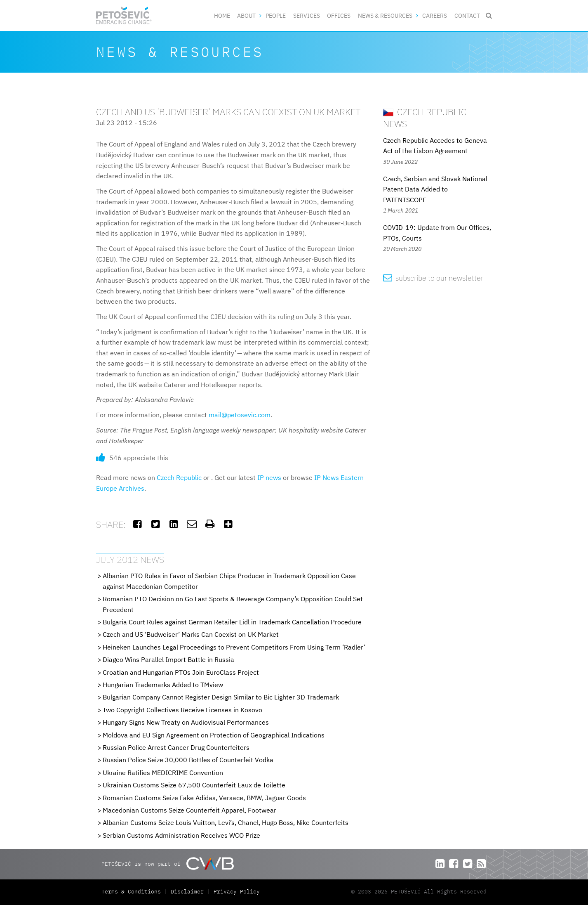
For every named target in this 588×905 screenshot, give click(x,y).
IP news (269, 477)
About (246, 15)
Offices (339, 15)
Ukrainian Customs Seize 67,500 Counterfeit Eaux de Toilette (194, 785)
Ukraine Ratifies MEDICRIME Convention (163, 773)
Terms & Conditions (133, 892)
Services (307, 15)
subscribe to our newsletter (433, 278)
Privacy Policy (237, 892)
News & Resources (385, 15)
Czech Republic (179, 477)
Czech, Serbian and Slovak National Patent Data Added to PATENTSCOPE (435, 189)
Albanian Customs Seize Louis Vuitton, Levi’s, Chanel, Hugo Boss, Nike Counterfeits (226, 822)
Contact (467, 15)
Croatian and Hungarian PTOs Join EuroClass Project (181, 672)
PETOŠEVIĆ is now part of (168, 864)
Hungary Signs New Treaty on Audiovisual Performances (186, 722)
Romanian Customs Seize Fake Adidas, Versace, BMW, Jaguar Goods (204, 798)
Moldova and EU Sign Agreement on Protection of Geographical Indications (214, 735)
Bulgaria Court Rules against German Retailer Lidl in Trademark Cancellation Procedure (232, 622)
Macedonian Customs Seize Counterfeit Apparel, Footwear (189, 810)
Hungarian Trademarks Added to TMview (163, 685)
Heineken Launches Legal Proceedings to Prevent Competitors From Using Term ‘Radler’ (234, 647)
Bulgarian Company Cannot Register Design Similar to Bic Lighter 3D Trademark (221, 697)
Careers (435, 15)
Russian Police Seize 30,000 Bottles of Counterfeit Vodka (188, 760)
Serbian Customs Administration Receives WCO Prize (181, 835)
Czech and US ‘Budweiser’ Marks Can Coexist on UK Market (191, 634)
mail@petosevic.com (240, 415)
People (276, 15)
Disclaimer (187, 892)
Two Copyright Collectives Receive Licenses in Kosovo (182, 710)
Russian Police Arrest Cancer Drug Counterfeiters (176, 747)
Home (222, 15)
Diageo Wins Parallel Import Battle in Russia (168, 659)
